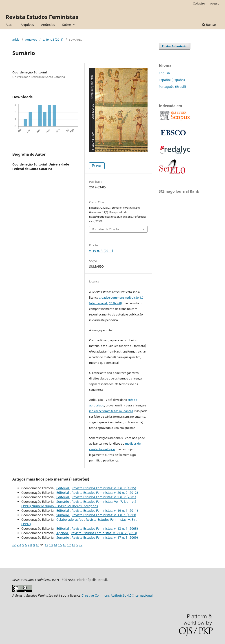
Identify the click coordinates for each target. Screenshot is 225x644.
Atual (10, 25)
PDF (98, 166)
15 (60, 545)
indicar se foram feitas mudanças (111, 411)
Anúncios (48, 25)
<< (14, 545)
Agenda (63, 533)
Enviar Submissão (175, 46)
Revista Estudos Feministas (42, 17)
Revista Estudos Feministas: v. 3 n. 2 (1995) (104, 488)
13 (51, 545)
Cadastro (199, 3)
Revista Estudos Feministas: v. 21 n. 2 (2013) (104, 533)
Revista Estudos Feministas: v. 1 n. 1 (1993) (104, 515)
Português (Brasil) (172, 87)
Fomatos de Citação (106, 229)
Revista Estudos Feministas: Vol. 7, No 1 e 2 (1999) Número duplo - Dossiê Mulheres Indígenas (79, 504)
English (164, 73)
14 (55, 545)
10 (37, 545)
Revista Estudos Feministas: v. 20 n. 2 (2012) (105, 493)
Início (16, 40)
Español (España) (172, 80)
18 (73, 545)
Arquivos (27, 25)
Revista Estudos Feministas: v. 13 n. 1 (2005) (105, 528)
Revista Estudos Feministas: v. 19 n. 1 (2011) (105, 511)
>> (81, 545)
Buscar (209, 25)
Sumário (63, 502)
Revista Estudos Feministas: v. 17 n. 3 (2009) (105, 537)
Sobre (67, 25)
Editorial (63, 488)
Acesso (215, 3)
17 (69, 545)
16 (64, 545)
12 (46, 545)
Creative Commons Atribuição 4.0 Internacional (117, 595)
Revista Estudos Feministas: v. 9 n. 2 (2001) (104, 497)
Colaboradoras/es (70, 519)
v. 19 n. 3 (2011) (53, 40)
